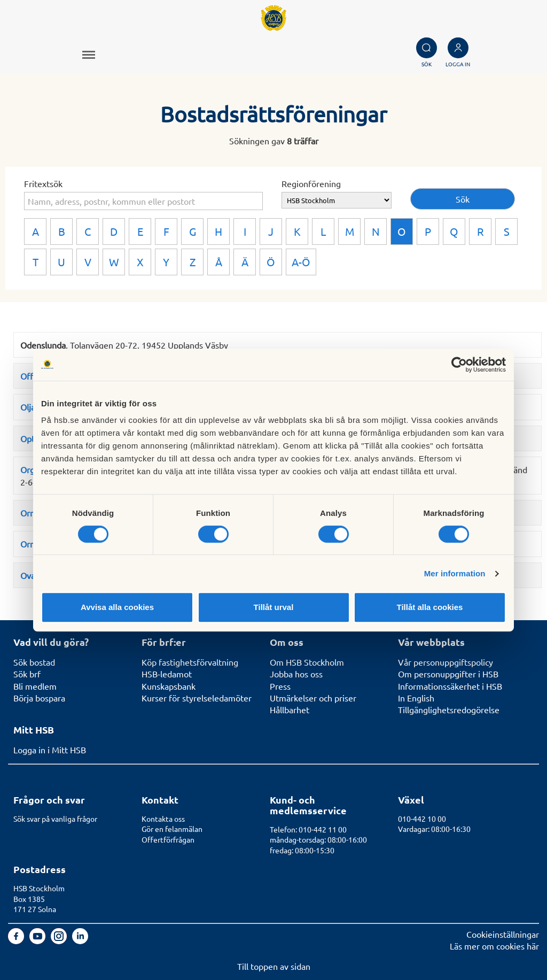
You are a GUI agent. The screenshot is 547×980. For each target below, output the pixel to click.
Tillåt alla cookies (430, 607)
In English (416, 698)
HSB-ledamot (167, 674)
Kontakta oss (163, 819)
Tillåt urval (274, 607)
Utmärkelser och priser (313, 698)
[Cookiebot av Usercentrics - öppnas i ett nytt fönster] (459, 365)
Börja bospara (39, 698)
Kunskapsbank (169, 686)
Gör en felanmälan (172, 829)
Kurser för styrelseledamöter (197, 698)
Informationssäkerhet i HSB (450, 686)
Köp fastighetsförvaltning (190, 662)
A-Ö (301, 262)
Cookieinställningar (503, 934)
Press (280, 686)
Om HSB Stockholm (307, 662)
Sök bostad (34, 662)
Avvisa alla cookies (117, 607)
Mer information (455, 573)
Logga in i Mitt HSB (50, 750)
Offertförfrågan (168, 839)
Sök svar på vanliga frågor (55, 819)
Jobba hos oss (296, 674)
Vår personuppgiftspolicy (446, 662)
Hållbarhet (290, 709)
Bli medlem (35, 686)
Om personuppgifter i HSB (448, 674)
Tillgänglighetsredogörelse (449, 709)
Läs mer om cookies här (494, 946)
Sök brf (27, 674)
